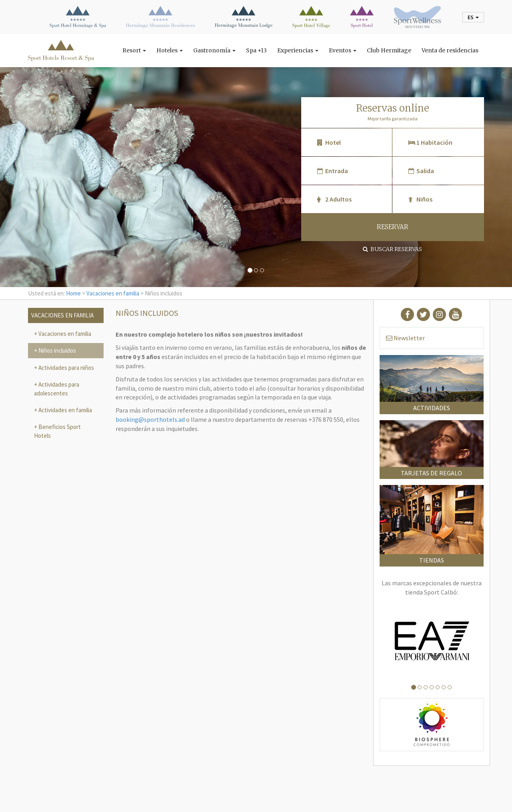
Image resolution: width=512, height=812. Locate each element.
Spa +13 (256, 50)
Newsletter (405, 338)
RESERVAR (393, 227)
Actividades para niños (66, 368)
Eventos (343, 50)
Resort (134, 50)
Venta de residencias (450, 50)
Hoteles (170, 50)
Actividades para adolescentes (57, 389)
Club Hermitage (389, 50)
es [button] (473, 17)
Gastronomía (214, 50)
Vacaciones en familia (113, 293)
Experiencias (298, 50)
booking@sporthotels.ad (150, 419)
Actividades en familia (65, 410)
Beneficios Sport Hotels (57, 431)
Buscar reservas (392, 249)
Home (73, 293)
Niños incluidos (57, 350)
